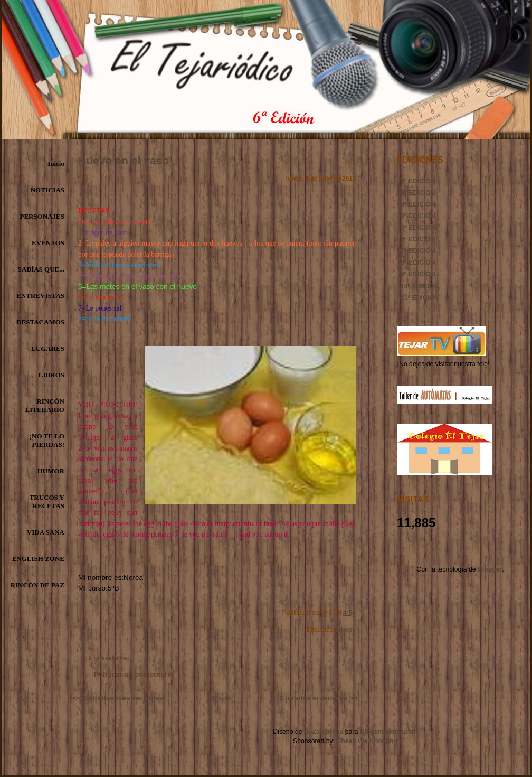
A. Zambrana (324, 732)
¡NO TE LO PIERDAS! (47, 440)
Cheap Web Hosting (367, 741)
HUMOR (51, 471)
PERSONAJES (42, 216)
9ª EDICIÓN (418, 274)
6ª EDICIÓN (418, 239)
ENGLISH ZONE (38, 559)
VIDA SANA (46, 532)
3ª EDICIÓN (418, 204)
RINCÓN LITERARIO (45, 405)
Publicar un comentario (134, 674)
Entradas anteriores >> (319, 698)
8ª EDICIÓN (418, 263)
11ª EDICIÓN (420, 298)
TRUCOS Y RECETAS (47, 502)
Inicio (56, 163)
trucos (346, 630)
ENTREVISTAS (40, 296)
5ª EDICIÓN (418, 228)
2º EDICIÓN (418, 193)
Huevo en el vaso (123, 160)
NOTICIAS (47, 190)
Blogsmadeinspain (387, 732)
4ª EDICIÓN (418, 216)
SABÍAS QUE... (41, 269)
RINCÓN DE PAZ (37, 585)
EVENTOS (48, 243)
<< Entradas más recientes (118, 698)
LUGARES (48, 348)
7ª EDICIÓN (418, 251)
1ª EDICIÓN (418, 181)
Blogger (490, 569)
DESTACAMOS (40, 322)
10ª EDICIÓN (420, 286)
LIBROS (51, 375)
